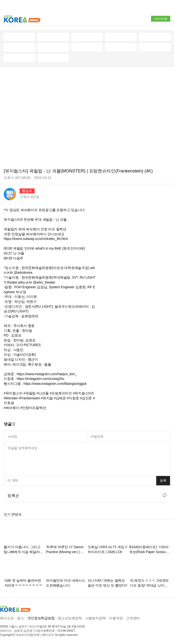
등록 (163, 480)
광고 (21, 618)
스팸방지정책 (96, 618)
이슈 (121, 47)
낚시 (19, 47)
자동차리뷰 (121, 36)
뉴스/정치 (87, 36)
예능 (87, 47)
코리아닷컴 (161, 19)
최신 (19, 36)
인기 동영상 (53, 36)
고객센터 (133, 618)
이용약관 (116, 618)
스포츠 (155, 47)
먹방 (19, 58)
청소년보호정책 (70, 618)
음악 (53, 58)
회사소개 (7, 618)
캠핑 (53, 47)
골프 (155, 36)
